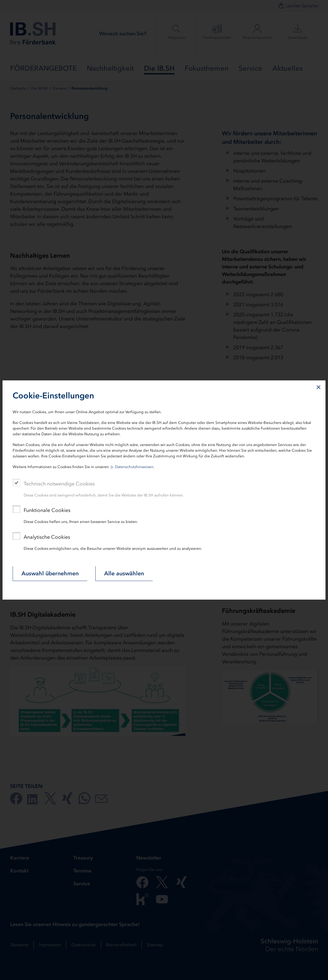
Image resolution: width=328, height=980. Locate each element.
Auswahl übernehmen (50, 573)
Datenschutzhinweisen (134, 467)
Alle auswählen (124, 573)
